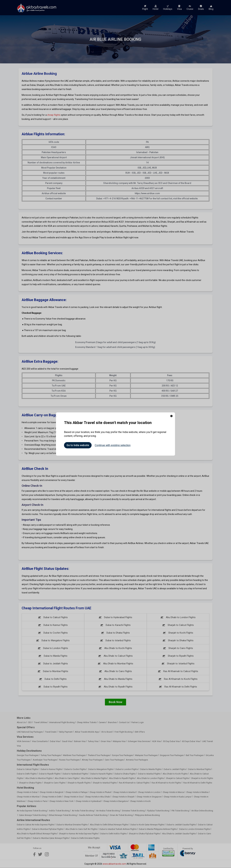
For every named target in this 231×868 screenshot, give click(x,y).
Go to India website (78, 445)
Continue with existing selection (113, 445)
